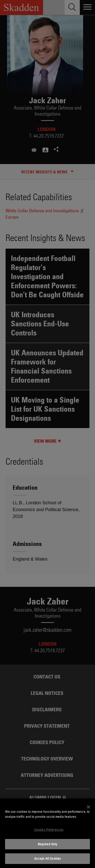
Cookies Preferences (49, 830)
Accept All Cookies (48, 858)
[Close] (88, 807)
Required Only (48, 844)
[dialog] (48, 833)
